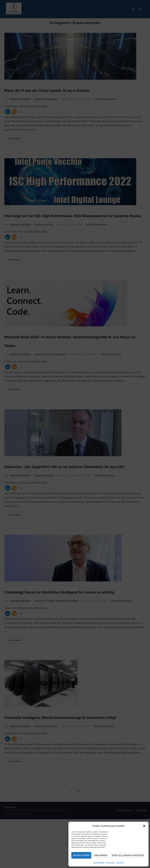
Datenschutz (110, 862)
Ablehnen (101, 855)
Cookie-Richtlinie (99, 862)
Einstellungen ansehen (128, 855)
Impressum (120, 862)
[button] (144, 826)
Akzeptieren (81, 855)
